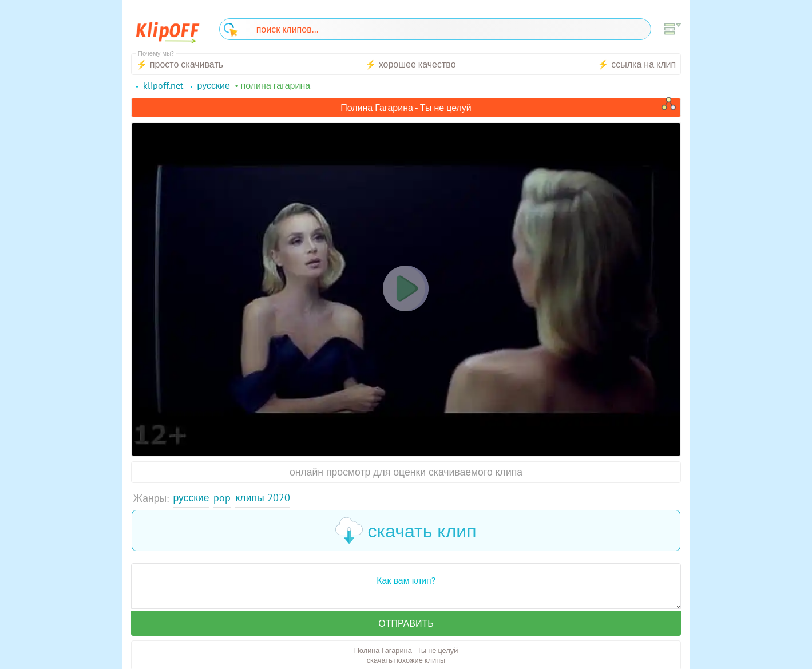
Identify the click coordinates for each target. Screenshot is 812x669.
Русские (191, 498)
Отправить (406, 623)
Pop (222, 498)
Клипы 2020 (262, 498)
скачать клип (406, 531)
